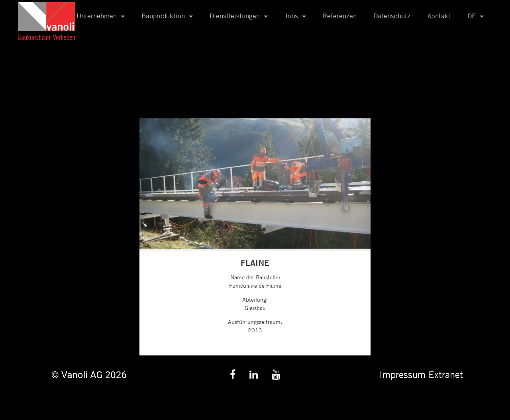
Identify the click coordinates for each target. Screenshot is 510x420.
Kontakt (439, 16)
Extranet (446, 375)
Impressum (402, 375)
